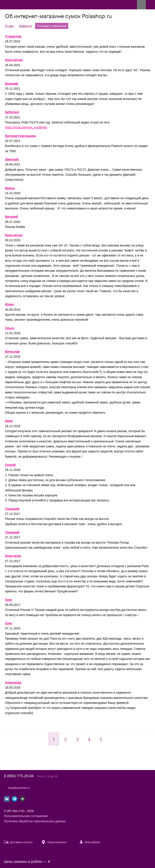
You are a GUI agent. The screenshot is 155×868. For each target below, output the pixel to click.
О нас (9, 26)
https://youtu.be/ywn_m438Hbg (26, 127)
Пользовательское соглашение (26, 816)
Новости (25, 26)
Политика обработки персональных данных (35, 821)
